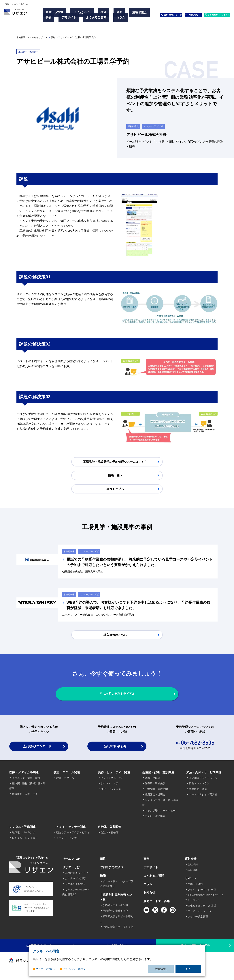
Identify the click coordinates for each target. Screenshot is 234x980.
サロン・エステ (110, 786)
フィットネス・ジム (112, 780)
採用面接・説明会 (155, 797)
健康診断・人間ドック (25, 796)
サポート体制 (195, 886)
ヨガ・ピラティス (111, 792)
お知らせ (149, 895)
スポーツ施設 (152, 780)
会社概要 (193, 867)
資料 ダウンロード (146, 19)
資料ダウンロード (40, 749)
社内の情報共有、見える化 (118, 929)
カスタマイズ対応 (75, 881)
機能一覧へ (115, 476)
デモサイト (84, 19)
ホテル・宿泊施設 (155, 819)
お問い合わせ (177, 19)
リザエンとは (78, 14)
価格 (95, 14)
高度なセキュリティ (77, 875)
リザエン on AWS (75, 886)
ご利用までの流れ (112, 870)
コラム (52, 23)
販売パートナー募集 (157, 904)
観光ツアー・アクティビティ (73, 835)
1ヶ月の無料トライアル (121, 693)
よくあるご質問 (106, 19)
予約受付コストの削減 (115, 908)
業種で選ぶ (55, 19)
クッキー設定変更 (198, 919)
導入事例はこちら (115, 631)
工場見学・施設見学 (156, 792)
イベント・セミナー (68, 840)
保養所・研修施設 (155, 786)
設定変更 (161, 969)
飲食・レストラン (199, 786)
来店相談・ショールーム (203, 780)
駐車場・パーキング (24, 835)
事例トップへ (115, 490)
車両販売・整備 (198, 792)
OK (188, 969)
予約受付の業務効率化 (115, 913)
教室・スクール (65, 780)
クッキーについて (46, 969)
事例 (69, 19)
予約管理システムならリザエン (32, 37)
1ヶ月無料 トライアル (210, 19)
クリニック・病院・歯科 (26, 780)
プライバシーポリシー (76, 969)
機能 (105, 14)
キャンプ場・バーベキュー (160, 813)
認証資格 (193, 872)
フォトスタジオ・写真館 (203, 797)
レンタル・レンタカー (25, 840)
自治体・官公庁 (110, 835)
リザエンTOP (56, 14)
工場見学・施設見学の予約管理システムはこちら (115, 462)
